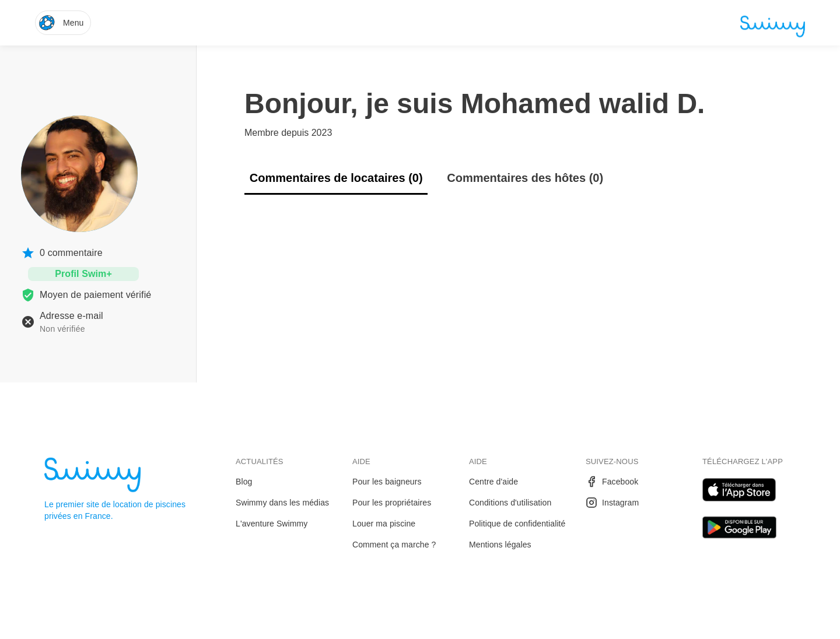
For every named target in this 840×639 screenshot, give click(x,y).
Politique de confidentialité (517, 524)
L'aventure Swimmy (272, 524)
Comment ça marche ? (394, 545)
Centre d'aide (494, 482)
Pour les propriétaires (392, 503)
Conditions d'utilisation (510, 503)
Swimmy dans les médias (282, 503)
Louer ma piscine (384, 524)
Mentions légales (500, 545)
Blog (244, 482)
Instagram (612, 503)
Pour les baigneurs (387, 482)
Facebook (612, 482)
